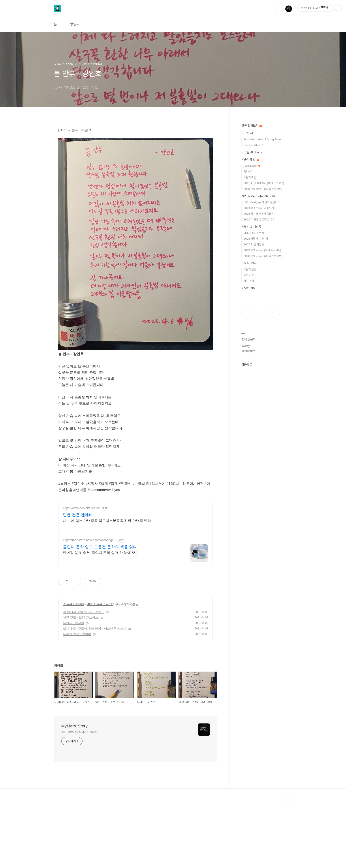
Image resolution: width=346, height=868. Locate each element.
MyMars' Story (75, 788)
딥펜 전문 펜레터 (78, 577)
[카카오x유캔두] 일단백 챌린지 (260, 202)
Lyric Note (252, 166)
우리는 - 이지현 (73, 685)
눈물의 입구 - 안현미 (77, 696)
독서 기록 (249, 275)
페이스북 (245, 314)
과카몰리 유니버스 (253, 145)
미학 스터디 (250, 281)
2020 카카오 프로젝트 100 (259, 219)
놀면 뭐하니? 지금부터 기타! (259, 196)
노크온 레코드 (250, 133)
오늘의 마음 (250, 177)
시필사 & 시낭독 (74, 666)
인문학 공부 (248, 263)
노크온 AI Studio (252, 152)
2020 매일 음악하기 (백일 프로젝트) (264, 183)
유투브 (276, 314)
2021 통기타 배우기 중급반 (259, 214)
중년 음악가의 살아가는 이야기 (80, 794)
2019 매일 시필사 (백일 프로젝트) (262, 250)
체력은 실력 (248, 288)
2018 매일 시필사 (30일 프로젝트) (263, 256)
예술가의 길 (250, 160)
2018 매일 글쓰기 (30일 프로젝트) (263, 189)
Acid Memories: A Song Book (262, 139)
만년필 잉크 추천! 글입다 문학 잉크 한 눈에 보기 (101, 615)
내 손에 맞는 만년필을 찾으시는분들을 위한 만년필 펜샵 (107, 583)
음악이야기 (249, 172)
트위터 (266, 314)
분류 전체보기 (252, 126)
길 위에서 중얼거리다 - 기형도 (84, 674)
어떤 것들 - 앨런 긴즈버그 (81, 679)
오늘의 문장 (250, 269)
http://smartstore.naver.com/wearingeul (89, 602)
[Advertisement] (135, 528)
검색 (278, 9)
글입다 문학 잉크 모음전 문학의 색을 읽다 (100, 609)
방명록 (75, 24)
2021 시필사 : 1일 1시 (100, 666)
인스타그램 (256, 314)
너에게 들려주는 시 (254, 233)
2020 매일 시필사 (254, 244)
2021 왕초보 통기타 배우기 (259, 208)
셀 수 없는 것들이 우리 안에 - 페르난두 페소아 (95, 690)
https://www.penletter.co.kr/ (81, 570)
